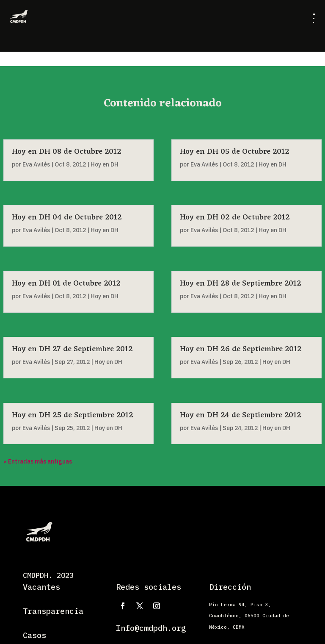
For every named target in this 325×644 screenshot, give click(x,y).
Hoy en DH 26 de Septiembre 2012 (241, 349)
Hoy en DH (105, 230)
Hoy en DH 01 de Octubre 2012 (66, 283)
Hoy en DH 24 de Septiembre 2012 (241, 415)
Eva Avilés (36, 230)
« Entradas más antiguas (38, 461)
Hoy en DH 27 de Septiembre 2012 (72, 349)
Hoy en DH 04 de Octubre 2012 (67, 217)
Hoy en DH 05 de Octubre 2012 (235, 152)
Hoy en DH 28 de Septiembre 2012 (241, 283)
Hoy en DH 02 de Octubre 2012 (235, 217)
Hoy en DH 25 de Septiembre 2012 (73, 415)
